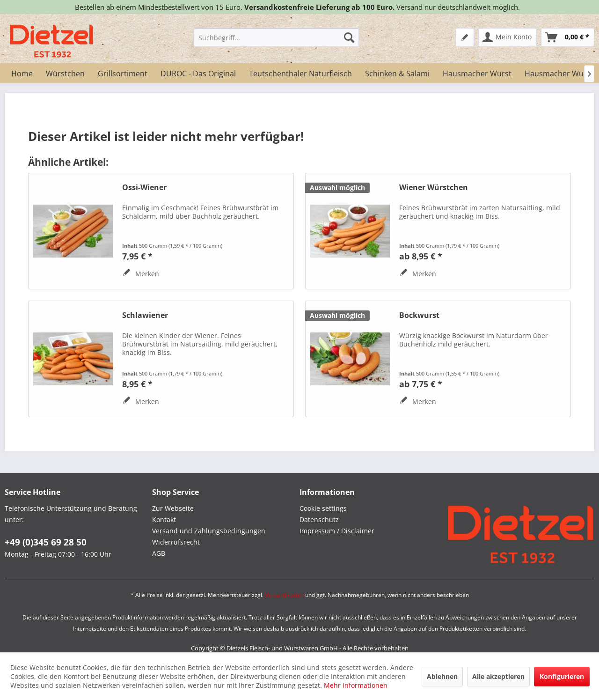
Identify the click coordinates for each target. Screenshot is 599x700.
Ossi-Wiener (144, 188)
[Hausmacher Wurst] (477, 74)
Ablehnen (442, 676)
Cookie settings (323, 508)
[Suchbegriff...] (276, 37)
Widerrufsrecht (176, 542)
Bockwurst (419, 315)
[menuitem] (276, 37)
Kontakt (164, 519)
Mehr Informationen (356, 685)
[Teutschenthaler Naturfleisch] (300, 74)
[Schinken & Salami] (397, 74)
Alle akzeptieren (498, 676)
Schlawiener (145, 315)
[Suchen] (349, 37)
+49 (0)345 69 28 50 (46, 542)
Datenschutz (319, 519)
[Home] (22, 74)
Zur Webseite (173, 508)
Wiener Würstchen (434, 188)
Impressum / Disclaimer (337, 531)
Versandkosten (284, 595)
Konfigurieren (562, 676)
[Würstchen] (65, 74)
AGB (159, 553)
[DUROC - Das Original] (198, 74)
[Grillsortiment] (123, 74)
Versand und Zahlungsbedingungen (209, 531)
